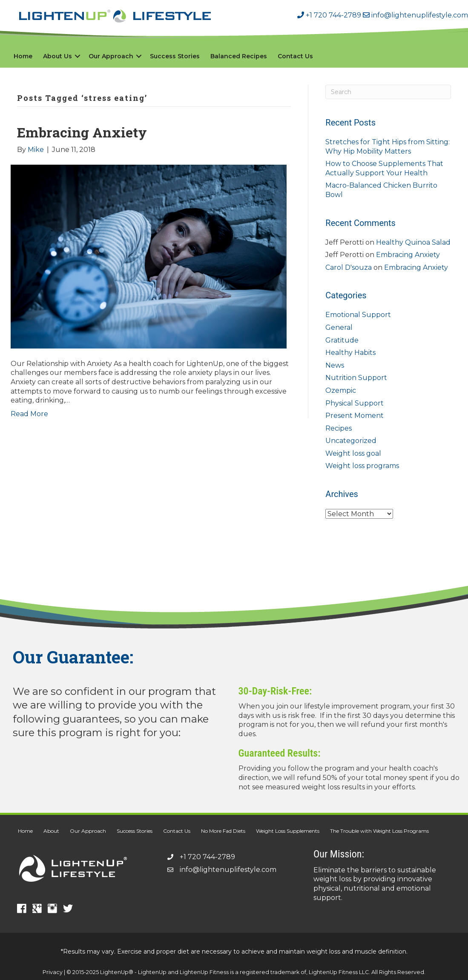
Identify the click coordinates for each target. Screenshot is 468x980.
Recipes (339, 428)
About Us (57, 56)
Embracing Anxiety (82, 132)
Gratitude (342, 340)
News (335, 365)
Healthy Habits (350, 353)
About (51, 831)
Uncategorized (351, 441)
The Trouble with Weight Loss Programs (379, 831)
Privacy (53, 972)
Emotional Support (358, 315)
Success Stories (175, 56)
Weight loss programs (362, 466)
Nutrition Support (356, 378)
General (339, 327)
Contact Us (295, 56)
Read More (29, 414)
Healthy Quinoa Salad (413, 242)
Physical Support (355, 403)
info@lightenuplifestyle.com (415, 15)
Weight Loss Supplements (288, 831)
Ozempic (341, 390)
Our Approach (111, 56)
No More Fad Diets (223, 831)
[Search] (388, 92)
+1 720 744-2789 (329, 15)
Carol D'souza (349, 267)
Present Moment (355, 416)
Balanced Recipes (239, 56)
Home (23, 56)
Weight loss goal (353, 453)
